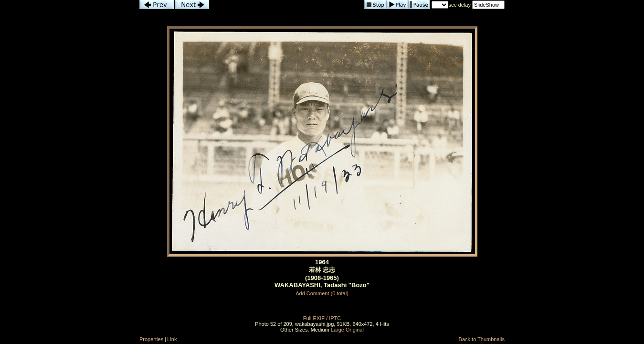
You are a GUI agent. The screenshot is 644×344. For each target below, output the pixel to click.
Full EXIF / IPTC (322, 318)
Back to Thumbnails (482, 339)
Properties (151, 339)
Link (172, 339)
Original (355, 330)
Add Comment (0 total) (322, 293)
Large (338, 330)
